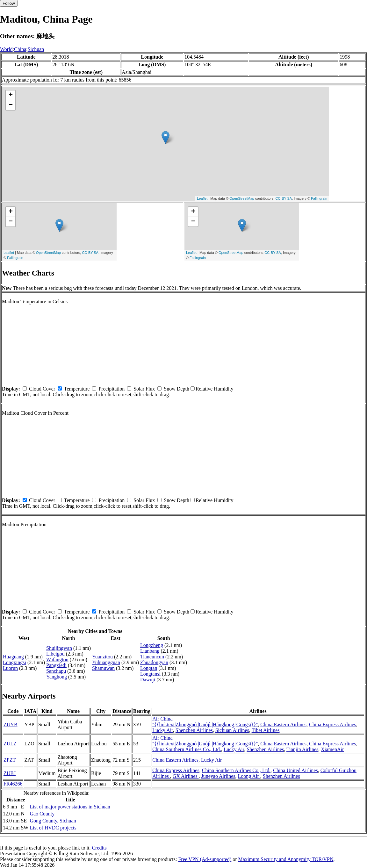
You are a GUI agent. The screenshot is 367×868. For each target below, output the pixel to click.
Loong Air (249, 776)
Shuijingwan (59, 648)
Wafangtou (57, 660)
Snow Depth (176, 389)
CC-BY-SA (284, 198)
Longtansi (150, 674)
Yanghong (57, 677)
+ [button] (11, 95)
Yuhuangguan (106, 662)
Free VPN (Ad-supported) (205, 859)
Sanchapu (56, 671)
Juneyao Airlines (218, 776)
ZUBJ (10, 773)
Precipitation (112, 389)
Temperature (77, 389)
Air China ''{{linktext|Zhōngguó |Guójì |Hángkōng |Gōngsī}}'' (205, 722)
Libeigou (55, 654)
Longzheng (152, 645)
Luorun (10, 668)
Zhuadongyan (154, 662)
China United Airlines (295, 770)
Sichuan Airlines (232, 730)
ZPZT (10, 760)
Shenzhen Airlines (194, 730)
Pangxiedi (56, 665)
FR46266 (13, 784)
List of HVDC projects (53, 828)
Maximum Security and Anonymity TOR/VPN (286, 859)
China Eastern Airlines (283, 725)
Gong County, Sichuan (53, 821)
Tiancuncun (152, 657)
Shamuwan (103, 668)
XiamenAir (332, 749)
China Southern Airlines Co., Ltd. (187, 749)
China (20, 49)
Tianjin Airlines (302, 749)
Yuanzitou (102, 657)
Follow (9, 3)
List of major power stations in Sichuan (70, 807)
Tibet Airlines (266, 730)
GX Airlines (186, 776)
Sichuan (36, 49)
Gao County (42, 814)
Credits (99, 848)
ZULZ (10, 744)
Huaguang (13, 657)
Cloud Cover (42, 389)
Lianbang (150, 651)
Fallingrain (319, 198)
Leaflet (202, 198)
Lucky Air (163, 730)
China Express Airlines (333, 725)
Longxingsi (14, 662)
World (6, 49)
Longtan (149, 668)
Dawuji (148, 680)
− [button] (11, 105)
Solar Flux (144, 389)
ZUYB (11, 725)
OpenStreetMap (242, 198)
